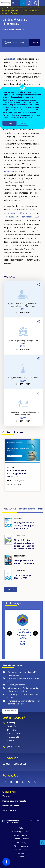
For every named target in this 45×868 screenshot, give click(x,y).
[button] (6, 862)
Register (35, 3)
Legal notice (21, 853)
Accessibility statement (21, 832)
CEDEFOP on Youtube (17, 782)
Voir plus (11, 589)
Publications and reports (14, 801)
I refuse (22, 123)
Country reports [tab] (27, 509)
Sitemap (21, 857)
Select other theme (12, 30)
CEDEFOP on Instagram (29, 782)
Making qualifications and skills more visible (24, 562)
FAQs (21, 828)
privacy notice (26, 117)
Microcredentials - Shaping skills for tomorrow (18, 474)
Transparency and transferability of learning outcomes (24, 702)
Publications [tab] (10, 509)
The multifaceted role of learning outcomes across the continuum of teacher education (24, 544)
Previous (9, 633)
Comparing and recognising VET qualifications (22, 673)
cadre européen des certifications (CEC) (21, 217)
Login (29, 3)
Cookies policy (21, 842)
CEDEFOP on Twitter (11, 782)
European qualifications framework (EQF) (23, 680)
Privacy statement (21, 846)
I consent (9, 123)
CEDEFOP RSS (35, 782)
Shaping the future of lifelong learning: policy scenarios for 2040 (25, 526)
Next (35, 633)
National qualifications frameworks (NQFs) (23, 696)
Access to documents (21, 839)
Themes (6, 796)
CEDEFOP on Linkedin (23, 782)
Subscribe (10, 758)
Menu (42, 3)
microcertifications (12, 171)
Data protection (21, 850)
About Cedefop (10, 810)
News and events (11, 806)
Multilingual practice (21, 835)
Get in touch (13, 717)
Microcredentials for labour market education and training (23, 690)
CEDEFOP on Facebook (5, 782)
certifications (13, 59)
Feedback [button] (42, 843)
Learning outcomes (16, 685)
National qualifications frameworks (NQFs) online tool (25, 637)
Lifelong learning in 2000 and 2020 (23, 577)
